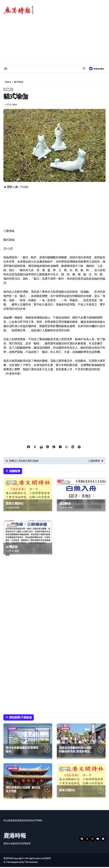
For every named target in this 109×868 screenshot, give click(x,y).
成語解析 (65, 504)
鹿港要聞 (65, 730)
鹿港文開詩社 (15, 504)
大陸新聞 (12, 730)
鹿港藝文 (8, 89)
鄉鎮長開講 (13, 769)
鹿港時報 (15, 836)
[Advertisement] (55, 210)
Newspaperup (14, 863)
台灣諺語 (12, 548)
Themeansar (31, 863)
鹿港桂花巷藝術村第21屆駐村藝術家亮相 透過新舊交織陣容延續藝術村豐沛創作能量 (76, 754)
